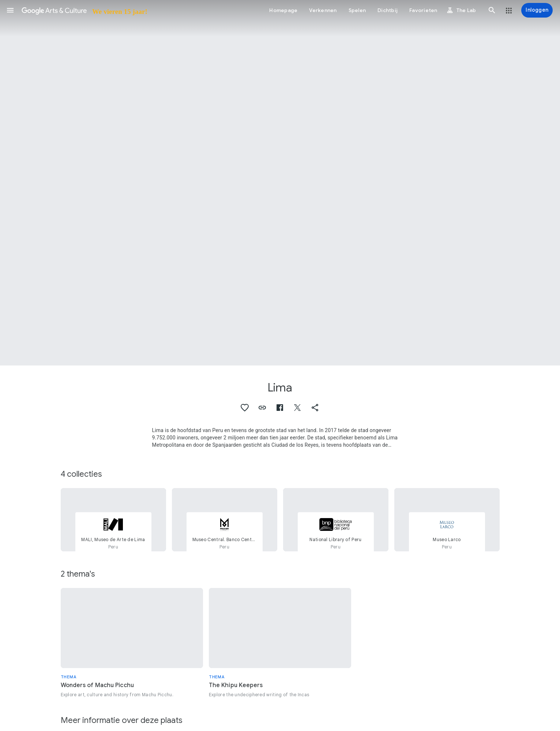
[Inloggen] (537, 10)
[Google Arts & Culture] (84, 10)
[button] (10, 10)
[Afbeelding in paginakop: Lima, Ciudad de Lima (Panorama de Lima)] (280, 183)
